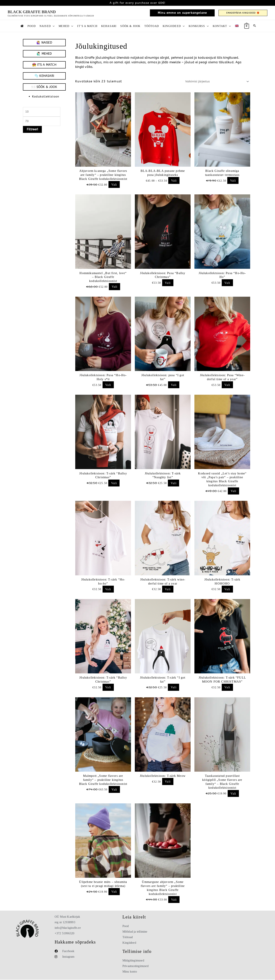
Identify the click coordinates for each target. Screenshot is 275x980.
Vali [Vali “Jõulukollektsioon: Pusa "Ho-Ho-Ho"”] (227, 283)
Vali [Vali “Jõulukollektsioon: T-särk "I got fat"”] (174, 688)
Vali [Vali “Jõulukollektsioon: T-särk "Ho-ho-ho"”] (108, 589)
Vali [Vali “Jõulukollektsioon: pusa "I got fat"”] (174, 385)
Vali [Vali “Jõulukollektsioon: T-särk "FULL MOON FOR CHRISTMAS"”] (227, 688)
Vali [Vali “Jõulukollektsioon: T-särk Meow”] (168, 782)
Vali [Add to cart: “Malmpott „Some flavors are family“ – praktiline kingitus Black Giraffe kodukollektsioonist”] (114, 790)
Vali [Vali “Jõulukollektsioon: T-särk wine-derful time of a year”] (168, 589)
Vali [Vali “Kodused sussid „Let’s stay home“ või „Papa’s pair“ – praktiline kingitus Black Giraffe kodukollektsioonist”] (234, 491)
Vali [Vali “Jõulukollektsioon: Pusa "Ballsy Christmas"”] (168, 283)
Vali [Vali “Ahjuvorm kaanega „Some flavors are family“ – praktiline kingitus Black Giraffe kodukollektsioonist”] (114, 185)
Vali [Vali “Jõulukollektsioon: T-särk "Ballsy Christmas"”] (114, 483)
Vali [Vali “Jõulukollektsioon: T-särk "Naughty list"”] (174, 483)
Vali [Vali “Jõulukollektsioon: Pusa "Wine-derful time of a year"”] (227, 385)
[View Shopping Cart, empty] (247, 26)
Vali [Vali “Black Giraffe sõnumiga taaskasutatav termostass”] (233, 181)
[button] (182, 13)
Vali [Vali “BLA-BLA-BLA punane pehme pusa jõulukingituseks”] (174, 181)
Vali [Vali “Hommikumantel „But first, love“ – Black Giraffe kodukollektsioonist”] (115, 287)
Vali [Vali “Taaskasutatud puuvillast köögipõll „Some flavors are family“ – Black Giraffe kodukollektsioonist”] (233, 794)
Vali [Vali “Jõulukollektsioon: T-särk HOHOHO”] (227, 589)
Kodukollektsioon (47, 96)
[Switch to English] (237, 26)
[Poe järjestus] (214, 82)
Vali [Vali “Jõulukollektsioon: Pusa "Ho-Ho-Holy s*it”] (108, 385)
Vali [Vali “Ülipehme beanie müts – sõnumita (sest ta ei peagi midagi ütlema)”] (114, 892)
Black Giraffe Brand (32, 12)
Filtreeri (32, 130)
